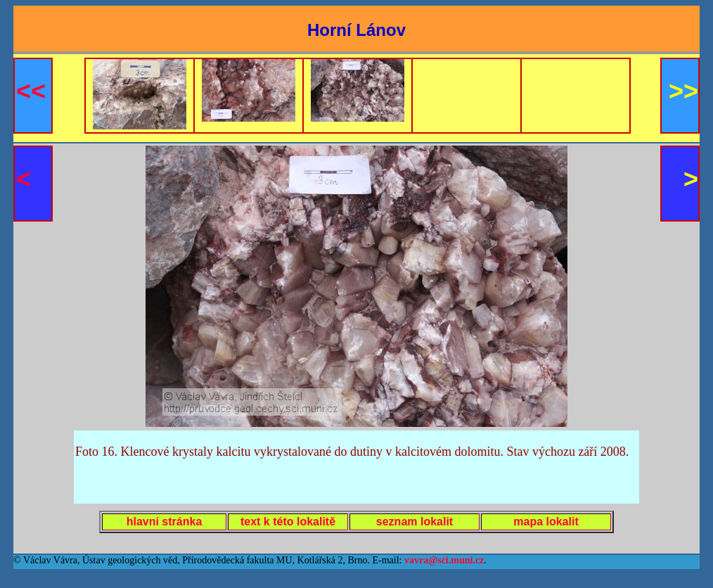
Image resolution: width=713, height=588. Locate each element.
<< (31, 91)
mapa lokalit (546, 522)
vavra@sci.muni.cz (444, 560)
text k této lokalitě (288, 522)
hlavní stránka (165, 522)
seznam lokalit (415, 522)
